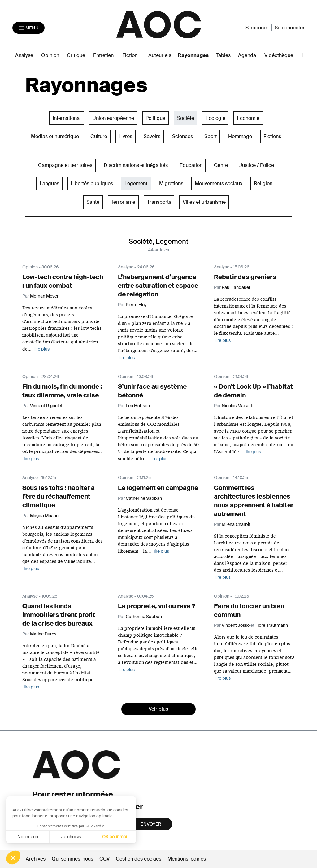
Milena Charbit (236, 524)
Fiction (130, 55)
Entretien (103, 55)
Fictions (272, 136)
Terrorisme (123, 202)
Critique (76, 55)
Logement (136, 183)
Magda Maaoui (45, 516)
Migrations (171, 183)
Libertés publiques (92, 183)
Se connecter (290, 28)
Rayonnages (193, 55)
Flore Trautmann (272, 625)
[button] (13, 857)
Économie (248, 118)
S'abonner (257, 28)
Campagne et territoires (65, 165)
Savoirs (152, 136)
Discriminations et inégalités (136, 165)
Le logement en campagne (158, 488)
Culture (99, 136)
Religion (263, 183)
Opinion (50, 55)
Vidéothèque (279, 55)
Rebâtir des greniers (245, 277)
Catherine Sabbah (144, 498)
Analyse (24, 55)
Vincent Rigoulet (46, 406)
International (67, 118)
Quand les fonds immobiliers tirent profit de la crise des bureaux (59, 615)
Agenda (247, 55)
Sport (211, 136)
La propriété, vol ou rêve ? (157, 606)
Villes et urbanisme (204, 202)
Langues (49, 183)
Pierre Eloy (136, 305)
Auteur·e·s (160, 55)
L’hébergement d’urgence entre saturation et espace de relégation (158, 286)
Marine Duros (43, 634)
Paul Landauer (236, 287)
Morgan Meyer (44, 296)
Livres (125, 136)
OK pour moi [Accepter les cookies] (65, 837)
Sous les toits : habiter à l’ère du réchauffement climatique (59, 496)
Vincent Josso (236, 625)
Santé (93, 202)
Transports (159, 202)
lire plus (42, 349)
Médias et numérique (55, 136)
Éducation (191, 165)
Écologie (215, 118)
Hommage (240, 136)
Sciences (182, 136)
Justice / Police (257, 165)
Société (186, 118)
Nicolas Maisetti (237, 406)
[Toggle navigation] (28, 28)
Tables (223, 55)
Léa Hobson (138, 406)
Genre (221, 165)
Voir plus (158, 709)
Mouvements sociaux (219, 183)
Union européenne (113, 118)
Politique (155, 118)
